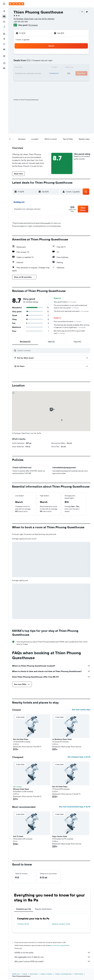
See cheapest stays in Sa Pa (79, 757)
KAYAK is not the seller (52, 953)
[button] (4, 4)
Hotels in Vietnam (46, 974)
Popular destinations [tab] (43, 909)
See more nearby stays (81, 710)
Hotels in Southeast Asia (63, 974)
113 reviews (33, 25)
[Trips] (4, 56)
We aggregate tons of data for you (52, 957)
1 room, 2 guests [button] (23, 39)
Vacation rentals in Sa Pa (61, 924)
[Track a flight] (4, 44)
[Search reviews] (53, 350)
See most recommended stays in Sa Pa (75, 807)
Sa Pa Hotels (79, 974)
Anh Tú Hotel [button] (18, 836)
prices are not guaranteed (61, 945)
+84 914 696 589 (21, 22)
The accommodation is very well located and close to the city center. (70, 307)
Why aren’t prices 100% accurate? (52, 961)
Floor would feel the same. (67, 321)
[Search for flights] (4, 11)
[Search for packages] (4, 27)
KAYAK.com (16, 974)
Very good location (65, 302)
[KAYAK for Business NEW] (4, 49)
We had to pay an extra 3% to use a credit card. (69, 332)
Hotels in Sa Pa (23, 924)
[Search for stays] (4, 16)
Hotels (25, 974)
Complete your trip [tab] (24, 909)
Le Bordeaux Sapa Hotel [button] (62, 739)
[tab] (25, 342)
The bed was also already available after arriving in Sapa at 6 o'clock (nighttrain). (71, 326)
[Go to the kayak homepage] (16, 4)
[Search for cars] (4, 22)
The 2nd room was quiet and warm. (71, 311)
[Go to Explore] (4, 39)
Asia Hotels (34, 974)
